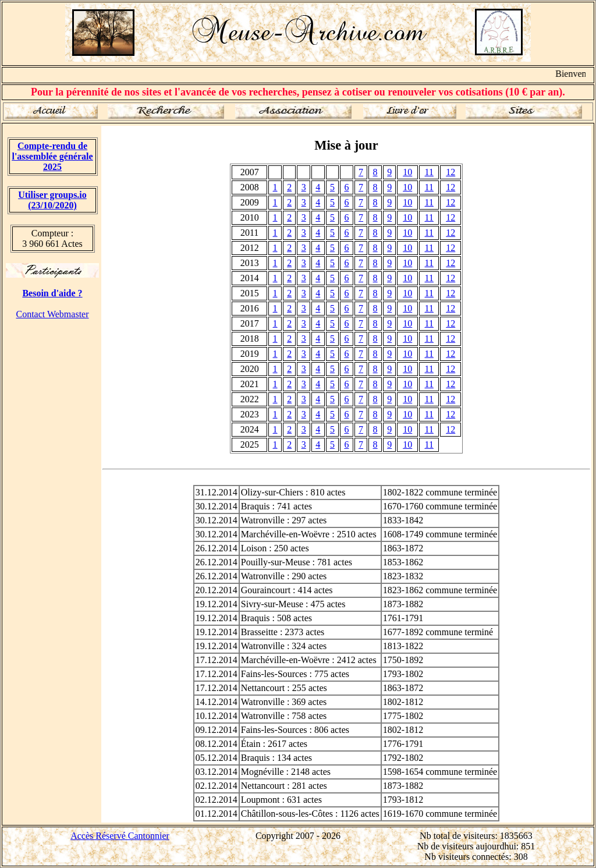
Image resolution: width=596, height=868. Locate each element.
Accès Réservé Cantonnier (120, 836)
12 (450, 172)
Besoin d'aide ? (52, 293)
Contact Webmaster (52, 314)
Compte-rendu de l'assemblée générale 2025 (52, 156)
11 (429, 172)
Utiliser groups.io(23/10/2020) (52, 200)
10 (407, 172)
